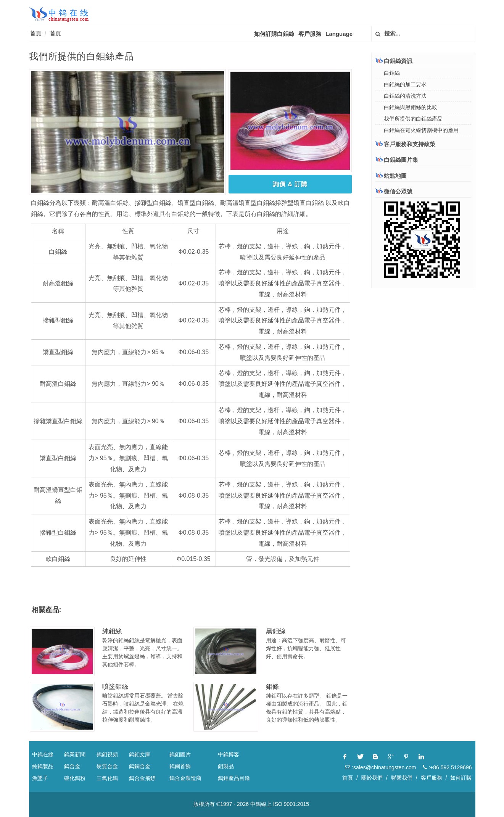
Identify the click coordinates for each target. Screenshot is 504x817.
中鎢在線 (43, 754)
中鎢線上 (261, 804)
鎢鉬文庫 (140, 754)
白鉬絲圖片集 (397, 160)
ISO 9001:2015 (291, 804)
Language (339, 34)
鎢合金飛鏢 (142, 778)
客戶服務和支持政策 (405, 144)
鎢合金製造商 (185, 778)
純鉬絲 (112, 631)
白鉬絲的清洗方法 (405, 96)
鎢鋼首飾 (180, 766)
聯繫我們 (402, 778)
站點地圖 (391, 176)
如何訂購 (461, 778)
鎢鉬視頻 (107, 754)
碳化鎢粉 (75, 778)
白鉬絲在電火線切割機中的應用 (421, 130)
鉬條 (272, 687)
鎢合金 (72, 766)
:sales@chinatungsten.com (380, 767)
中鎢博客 (229, 754)
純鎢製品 (43, 766)
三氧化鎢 (107, 778)
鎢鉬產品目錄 (234, 778)
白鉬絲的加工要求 (405, 84)
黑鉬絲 (276, 631)
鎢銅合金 (140, 766)
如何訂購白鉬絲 (274, 34)
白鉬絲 (392, 73)
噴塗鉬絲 (115, 687)
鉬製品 (226, 766)
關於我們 (372, 778)
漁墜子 (40, 778)
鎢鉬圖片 (180, 754)
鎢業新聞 (75, 754)
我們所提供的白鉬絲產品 (413, 119)
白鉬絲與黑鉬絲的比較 (411, 107)
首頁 (35, 33)
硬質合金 (107, 766)
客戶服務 (310, 34)
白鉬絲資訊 (394, 61)
